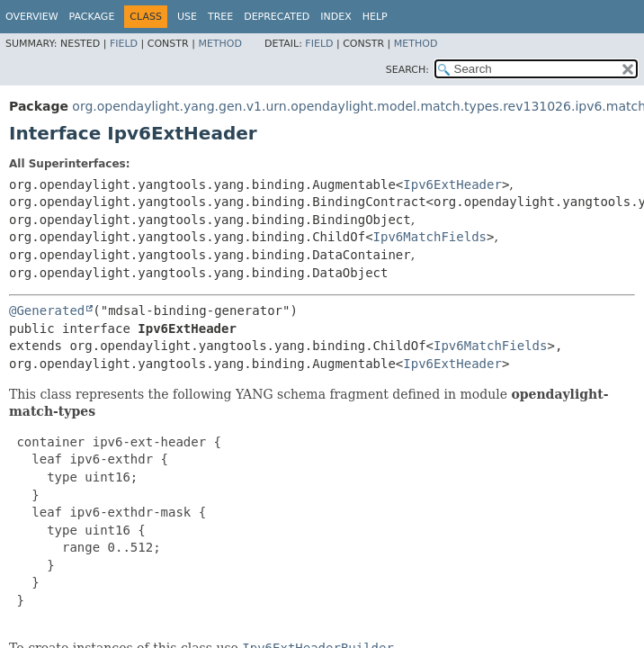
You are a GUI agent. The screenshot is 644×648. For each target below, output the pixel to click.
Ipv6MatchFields (430, 237)
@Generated (47, 310)
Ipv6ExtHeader (452, 184)
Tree (220, 17)
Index (335, 17)
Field (124, 44)
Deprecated (277, 17)
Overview (32, 17)
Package (92, 17)
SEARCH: (407, 70)
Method (220, 44)
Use (187, 17)
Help (375, 17)
